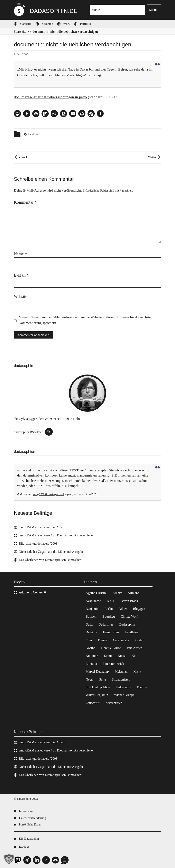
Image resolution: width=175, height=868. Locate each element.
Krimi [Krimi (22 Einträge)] (108, 656)
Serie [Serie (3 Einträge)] (103, 679)
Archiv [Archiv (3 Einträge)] (117, 593)
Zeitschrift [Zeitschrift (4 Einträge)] (93, 703)
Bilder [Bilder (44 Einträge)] (123, 609)
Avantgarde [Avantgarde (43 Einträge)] (93, 601)
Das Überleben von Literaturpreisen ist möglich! (51, 560)
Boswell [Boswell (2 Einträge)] (91, 616)
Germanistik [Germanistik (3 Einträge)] (121, 640)
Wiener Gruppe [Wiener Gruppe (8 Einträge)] (124, 695)
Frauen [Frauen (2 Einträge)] (103, 640)
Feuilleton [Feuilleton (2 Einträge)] (132, 632)
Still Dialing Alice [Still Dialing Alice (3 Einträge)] (98, 687)
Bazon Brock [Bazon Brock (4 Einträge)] (129, 601)
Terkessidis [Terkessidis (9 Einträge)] (123, 687)
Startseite (26, 24)
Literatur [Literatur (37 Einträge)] (91, 664)
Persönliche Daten (30, 824)
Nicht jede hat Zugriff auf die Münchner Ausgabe (51, 552)
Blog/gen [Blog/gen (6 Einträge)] (139, 609)
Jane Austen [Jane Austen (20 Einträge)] (135, 648)
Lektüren (34, 134)
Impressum (26, 811)
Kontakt (24, 847)
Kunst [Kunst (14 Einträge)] (122, 656)
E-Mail (21, 275)
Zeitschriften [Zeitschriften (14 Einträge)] (114, 703)
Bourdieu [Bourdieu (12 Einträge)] (109, 616)
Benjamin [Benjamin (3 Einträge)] (92, 609)
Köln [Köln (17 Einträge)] (135, 656)
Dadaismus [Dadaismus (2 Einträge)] (106, 624)
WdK (67, 24)
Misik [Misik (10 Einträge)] (137, 671)
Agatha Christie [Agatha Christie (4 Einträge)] (96, 593)
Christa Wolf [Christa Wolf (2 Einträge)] (129, 616)
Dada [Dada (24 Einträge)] (89, 624)
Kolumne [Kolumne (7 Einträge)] (92, 656)
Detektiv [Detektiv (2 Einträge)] (91, 632)
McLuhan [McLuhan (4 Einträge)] (121, 671)
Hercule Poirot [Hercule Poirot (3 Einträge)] (111, 648)
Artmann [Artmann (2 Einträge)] (133, 593)
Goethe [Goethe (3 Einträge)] (90, 648)
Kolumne (47, 24)
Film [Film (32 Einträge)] (89, 640)
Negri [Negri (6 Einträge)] (89, 679)
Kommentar (25, 202)
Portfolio (85, 24)
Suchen (154, 10)
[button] (17, 114)
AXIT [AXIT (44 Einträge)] (111, 601)
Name (20, 254)
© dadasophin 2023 (26, 799)
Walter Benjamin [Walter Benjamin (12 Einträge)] (97, 695)
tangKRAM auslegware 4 (49, 494)
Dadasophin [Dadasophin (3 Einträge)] (127, 624)
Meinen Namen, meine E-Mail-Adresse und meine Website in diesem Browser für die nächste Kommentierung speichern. (85, 320)
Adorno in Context (31, 592)
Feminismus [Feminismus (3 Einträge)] (111, 632)
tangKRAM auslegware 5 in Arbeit (42, 527)
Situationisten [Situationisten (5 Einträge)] (121, 679)
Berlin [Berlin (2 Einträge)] (109, 609)
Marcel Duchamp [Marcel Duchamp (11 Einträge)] (97, 671)
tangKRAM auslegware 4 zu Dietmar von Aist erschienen (57, 535)
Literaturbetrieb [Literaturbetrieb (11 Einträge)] (114, 664)
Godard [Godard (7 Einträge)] (140, 640)
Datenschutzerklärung (33, 818)
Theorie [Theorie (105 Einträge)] (142, 687)
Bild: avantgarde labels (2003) (39, 543)
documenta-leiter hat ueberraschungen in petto (50, 97)
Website (21, 296)
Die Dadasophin (29, 839)
